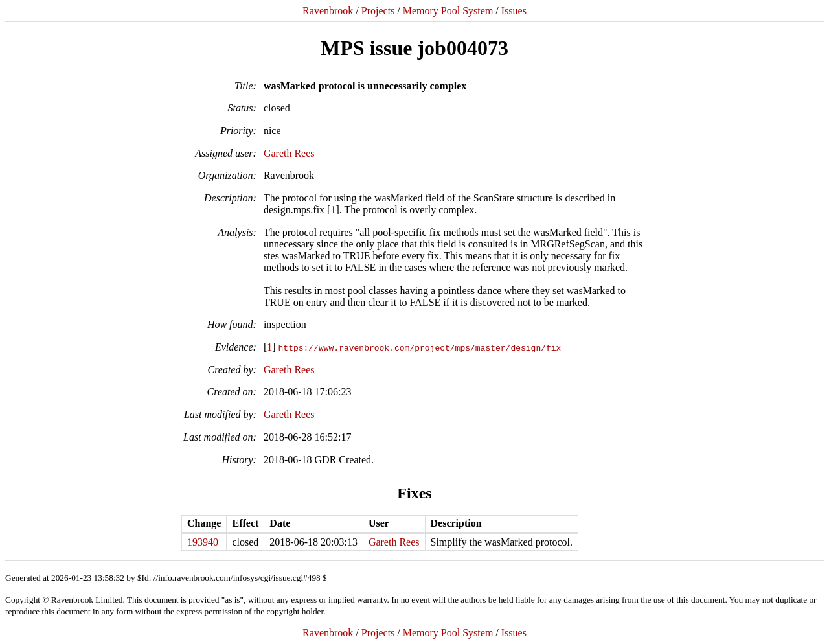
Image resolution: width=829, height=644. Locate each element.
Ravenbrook (328, 11)
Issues (514, 11)
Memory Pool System (448, 11)
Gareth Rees (289, 153)
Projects (378, 11)
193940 (203, 542)
